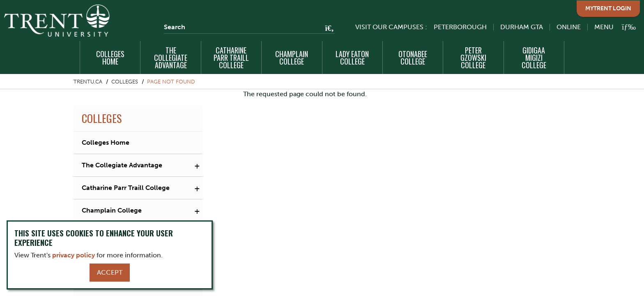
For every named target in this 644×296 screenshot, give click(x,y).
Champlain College (292, 58)
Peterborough (460, 27)
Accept (110, 272)
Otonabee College (413, 58)
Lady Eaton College (352, 58)
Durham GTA (522, 27)
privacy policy (74, 255)
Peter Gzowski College (473, 58)
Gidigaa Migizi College (534, 58)
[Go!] (327, 29)
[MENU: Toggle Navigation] (610, 27)
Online (569, 27)
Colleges (125, 82)
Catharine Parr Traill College (231, 58)
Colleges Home (110, 58)
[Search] (249, 27)
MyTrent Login (608, 8)
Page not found (171, 82)
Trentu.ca (88, 82)
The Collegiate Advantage (171, 58)
